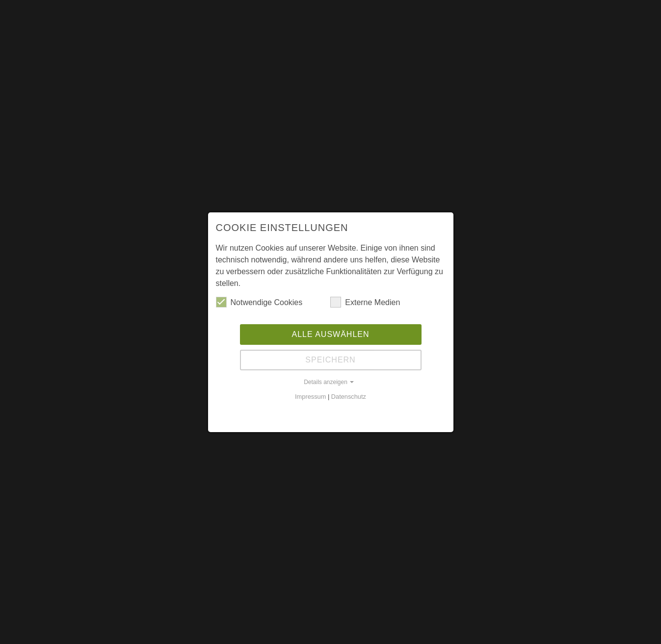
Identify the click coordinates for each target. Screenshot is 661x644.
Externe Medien (365, 302)
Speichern (330, 360)
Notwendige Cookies (259, 302)
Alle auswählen (330, 334)
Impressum (310, 397)
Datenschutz (349, 397)
